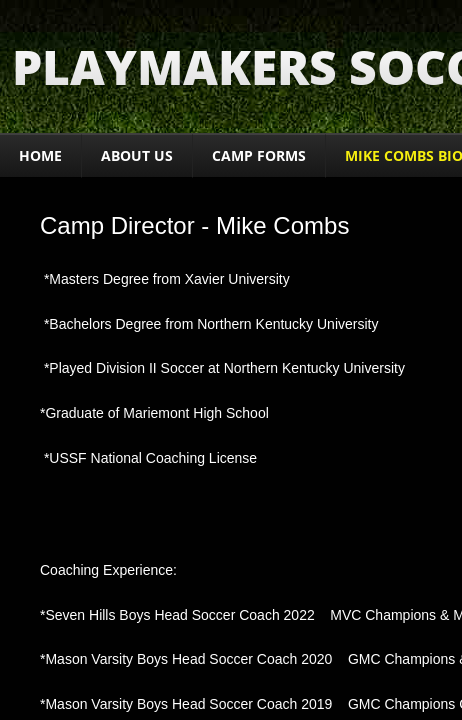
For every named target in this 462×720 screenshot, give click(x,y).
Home (40, 155)
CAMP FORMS (259, 155)
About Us (137, 155)
